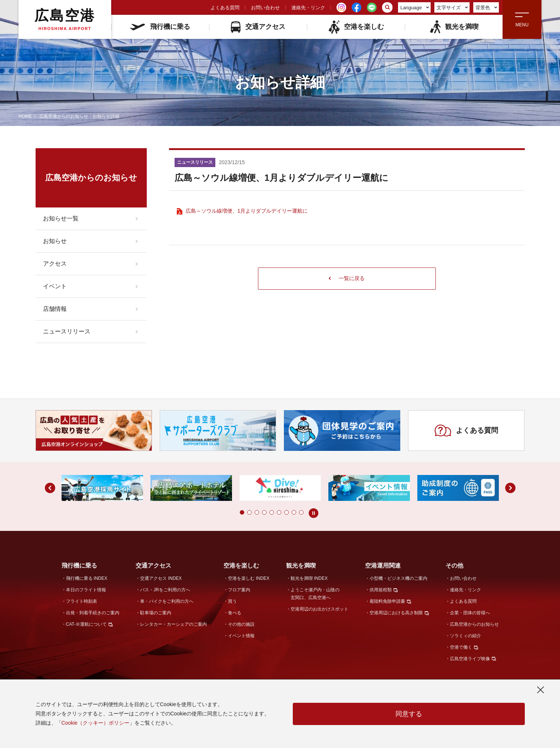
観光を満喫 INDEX (309, 578)
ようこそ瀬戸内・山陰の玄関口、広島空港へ (315, 594)
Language (415, 8)
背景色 (486, 8)
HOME (25, 116)
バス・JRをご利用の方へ (165, 590)
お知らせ (55, 241)
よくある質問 (225, 8)
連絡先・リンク (308, 8)
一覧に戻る (347, 278)
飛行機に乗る (160, 27)
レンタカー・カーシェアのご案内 (173, 624)
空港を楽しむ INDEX (249, 578)
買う (232, 601)
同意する (409, 714)
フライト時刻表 (82, 601)
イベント (55, 286)
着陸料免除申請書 (387, 601)
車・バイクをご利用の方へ (167, 601)
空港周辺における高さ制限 (396, 613)
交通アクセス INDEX (161, 578)
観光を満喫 (454, 27)
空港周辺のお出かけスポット (319, 609)
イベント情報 (241, 636)
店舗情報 (55, 309)
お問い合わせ (265, 8)
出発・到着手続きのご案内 (93, 613)
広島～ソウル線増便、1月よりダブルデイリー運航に (247, 211)
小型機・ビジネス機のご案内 (398, 578)
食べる (235, 613)
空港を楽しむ (356, 27)
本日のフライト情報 (86, 590)
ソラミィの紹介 (465, 636)
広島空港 (65, 19)
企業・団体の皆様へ (470, 613)
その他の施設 (241, 624)
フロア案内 (239, 590)
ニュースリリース (67, 331)
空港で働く (461, 647)
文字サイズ (452, 8)
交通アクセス (258, 27)
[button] (242, 512)
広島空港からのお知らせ (474, 624)
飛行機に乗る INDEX (87, 578)
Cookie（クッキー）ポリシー (96, 723)
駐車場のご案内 (156, 613)
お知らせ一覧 (61, 218)
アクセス (55, 264)
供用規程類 (381, 590)
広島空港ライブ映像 (470, 659)
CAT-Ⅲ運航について (86, 624)
